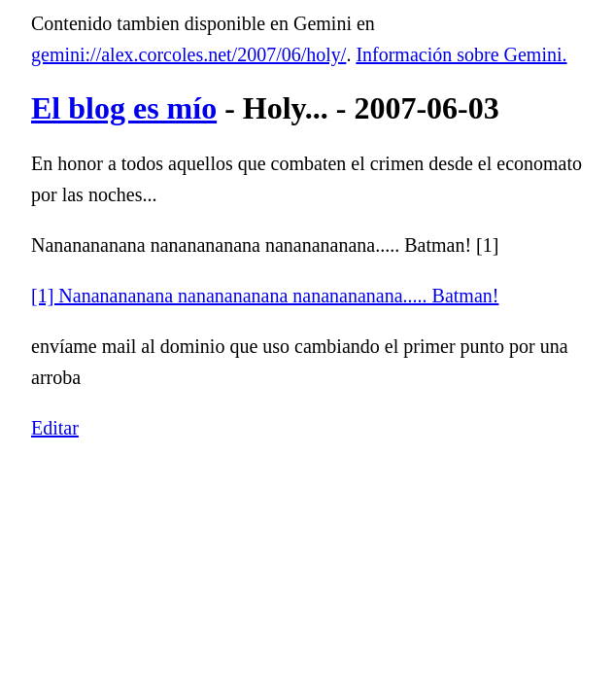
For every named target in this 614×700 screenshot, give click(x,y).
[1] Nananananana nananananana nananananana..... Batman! (265, 296)
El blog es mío (124, 108)
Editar (55, 428)
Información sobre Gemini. (461, 54)
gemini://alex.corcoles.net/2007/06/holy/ (188, 54)
